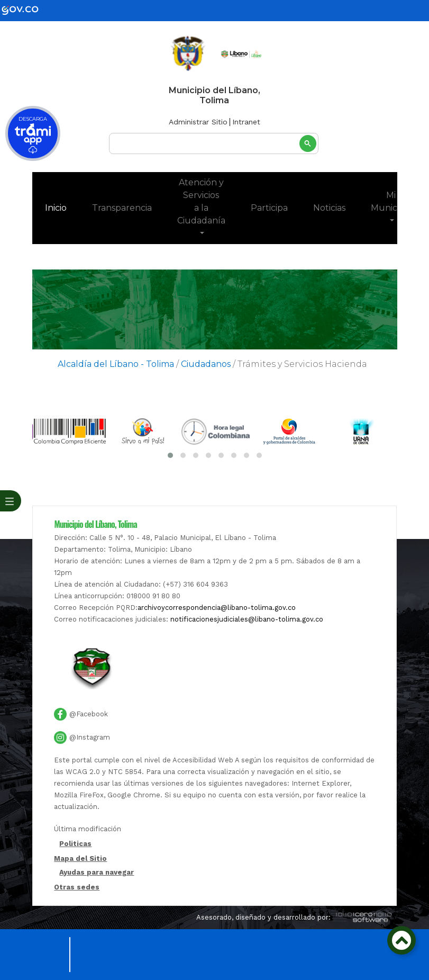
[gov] (26, 10)
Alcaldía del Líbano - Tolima (116, 364)
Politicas (75, 844)
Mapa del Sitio (80, 858)
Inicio (62, 207)
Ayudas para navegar (97, 873)
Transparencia (122, 208)
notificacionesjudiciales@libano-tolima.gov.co (247, 619)
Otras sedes (77, 887)
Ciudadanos (206, 364)
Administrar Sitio (198, 122)
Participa (269, 208)
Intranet (246, 122)
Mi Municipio (391, 201)
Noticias (329, 208)
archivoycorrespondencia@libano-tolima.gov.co (217, 608)
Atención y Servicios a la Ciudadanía (201, 201)
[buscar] (214, 143)
